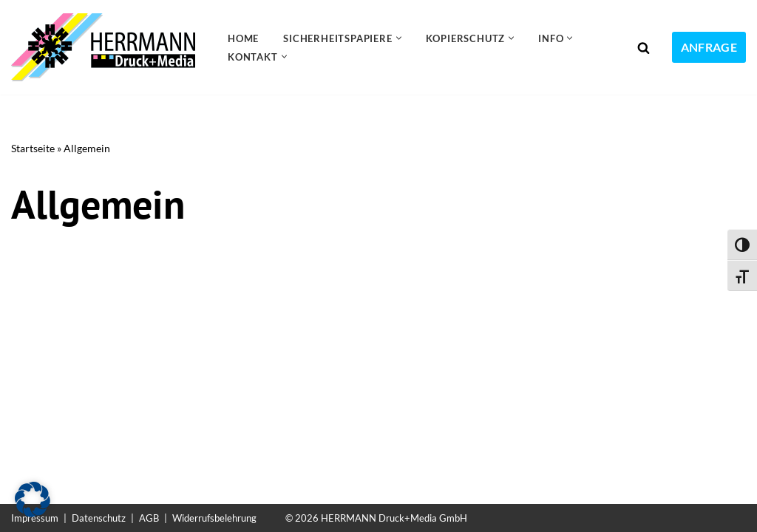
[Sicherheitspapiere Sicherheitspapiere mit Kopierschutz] (107, 47)
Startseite (33, 148)
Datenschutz (99, 518)
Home (243, 38)
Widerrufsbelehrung (214, 518)
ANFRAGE (709, 47)
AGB (149, 518)
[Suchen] (644, 48)
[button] (399, 38)
